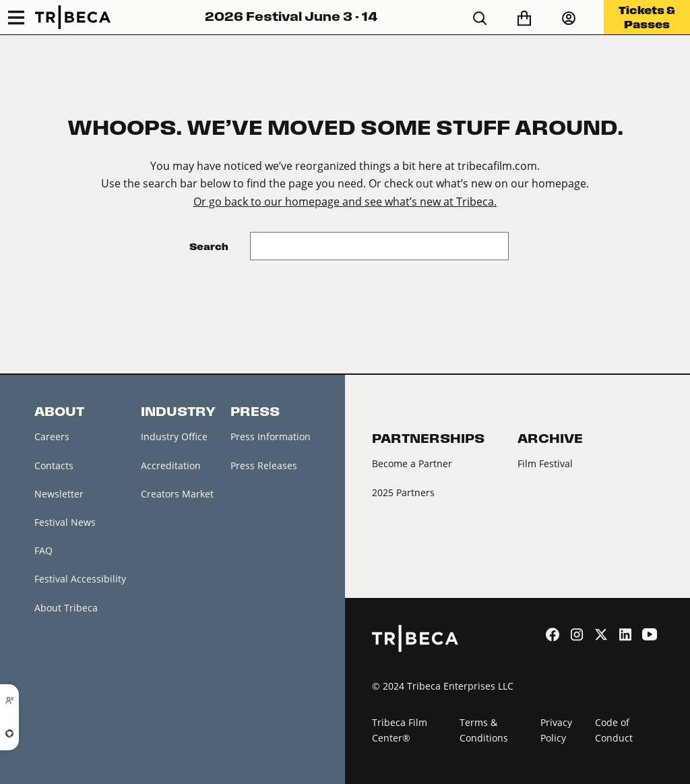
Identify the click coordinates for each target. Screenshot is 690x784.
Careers (52, 436)
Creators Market (177, 494)
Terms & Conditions (484, 730)
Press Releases (264, 465)
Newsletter (59, 494)
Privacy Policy (556, 730)
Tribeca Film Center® (400, 730)
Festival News (65, 522)
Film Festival (545, 463)
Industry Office (174, 436)
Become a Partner (412, 463)
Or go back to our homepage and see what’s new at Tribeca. (345, 201)
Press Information (271, 436)
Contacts (54, 465)
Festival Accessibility (80, 579)
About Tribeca (66, 608)
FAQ (43, 550)
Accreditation (171, 465)
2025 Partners (403, 492)
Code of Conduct (614, 730)
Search (209, 246)
